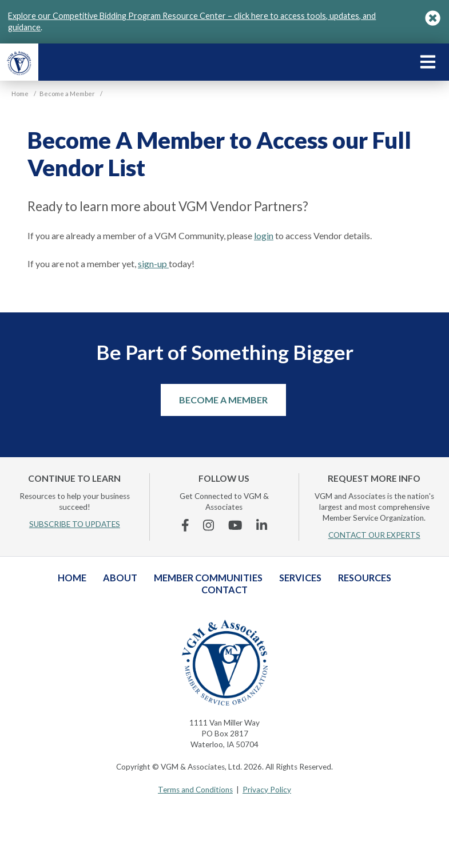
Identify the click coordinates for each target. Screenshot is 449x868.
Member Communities (208, 578)
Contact (224, 590)
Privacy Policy (267, 790)
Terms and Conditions (195, 790)
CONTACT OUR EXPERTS (374, 535)
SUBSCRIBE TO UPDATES (75, 524)
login (264, 235)
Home (72, 578)
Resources (365, 578)
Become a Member (223, 400)
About (120, 578)
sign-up (153, 263)
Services (300, 578)
